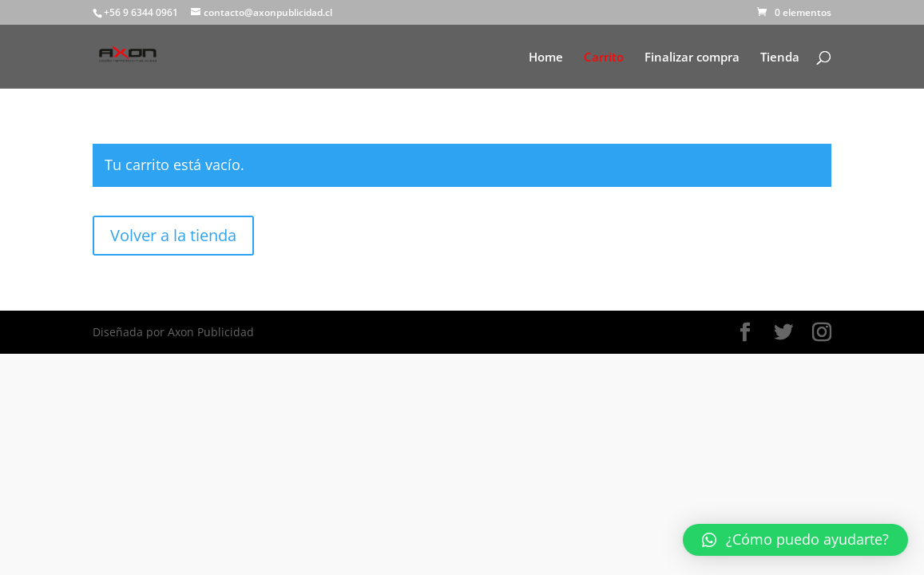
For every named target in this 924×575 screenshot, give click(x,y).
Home (546, 58)
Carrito (604, 58)
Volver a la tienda (173, 235)
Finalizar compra (692, 58)
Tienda (780, 58)
